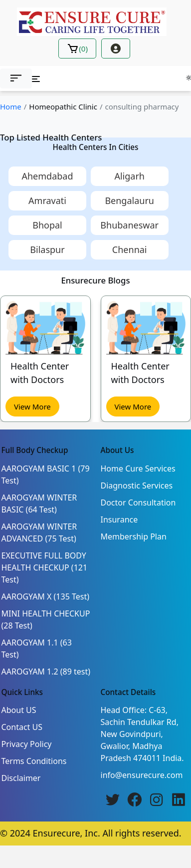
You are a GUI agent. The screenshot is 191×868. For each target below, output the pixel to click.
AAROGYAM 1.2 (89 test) (46, 671)
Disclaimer (21, 778)
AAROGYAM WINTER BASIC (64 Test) (39, 503)
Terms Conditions (34, 761)
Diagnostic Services (137, 485)
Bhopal (47, 225)
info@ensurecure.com (142, 775)
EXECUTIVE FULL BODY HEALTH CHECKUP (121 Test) (45, 567)
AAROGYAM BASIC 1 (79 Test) (46, 474)
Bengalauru (129, 200)
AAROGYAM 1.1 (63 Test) (37, 648)
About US (19, 710)
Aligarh (129, 176)
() (77, 48)
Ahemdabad (47, 176)
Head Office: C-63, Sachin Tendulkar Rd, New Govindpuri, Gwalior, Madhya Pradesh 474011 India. (142, 734)
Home (11, 106)
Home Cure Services (138, 468)
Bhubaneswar (129, 225)
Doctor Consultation (138, 502)
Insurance (119, 519)
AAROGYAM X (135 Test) (46, 596)
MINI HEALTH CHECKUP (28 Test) (46, 619)
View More (32, 406)
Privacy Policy (27, 744)
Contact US (22, 727)
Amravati (47, 200)
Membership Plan (134, 536)
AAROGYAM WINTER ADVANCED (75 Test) (39, 532)
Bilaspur (47, 249)
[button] (16, 78)
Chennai (130, 249)
